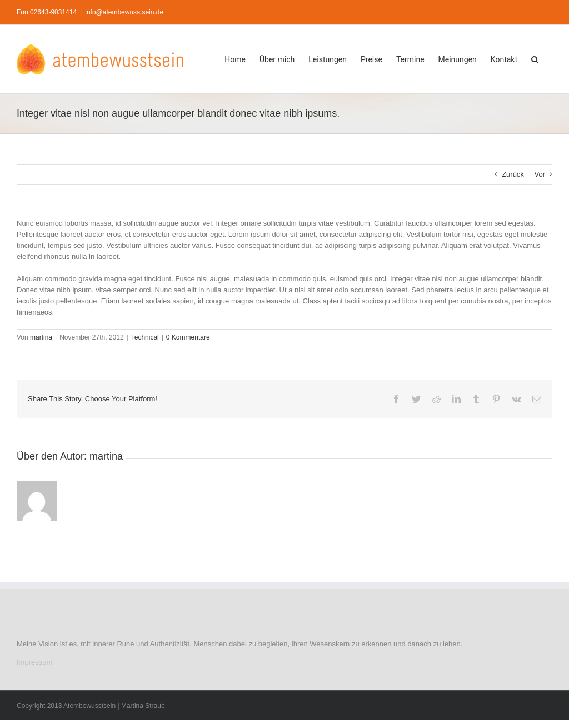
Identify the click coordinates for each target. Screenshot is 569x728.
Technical (145, 337)
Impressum (34, 662)
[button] (535, 59)
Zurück (513, 174)
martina (41, 337)
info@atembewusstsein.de (124, 12)
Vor (540, 174)
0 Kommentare (188, 337)
